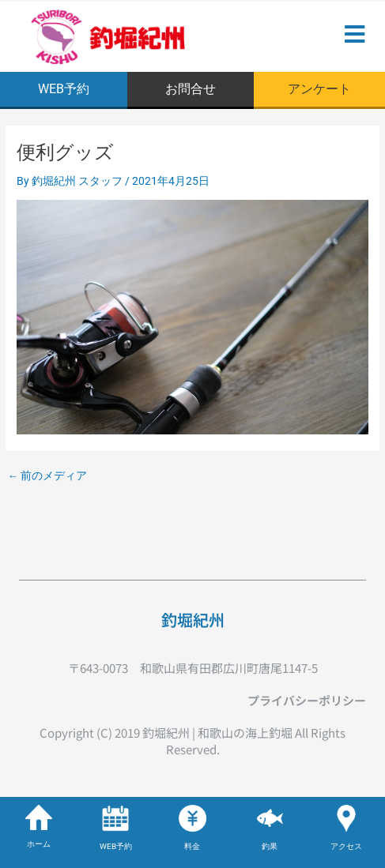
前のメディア (47, 476)
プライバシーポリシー (307, 700)
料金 (192, 846)
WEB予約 (116, 846)
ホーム (39, 844)
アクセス (346, 846)
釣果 (270, 846)
